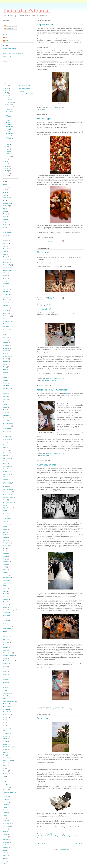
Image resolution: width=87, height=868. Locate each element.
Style (5, 768)
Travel (5, 807)
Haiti (4, 447)
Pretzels (5, 680)
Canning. (6, 246)
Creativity (6, 310)
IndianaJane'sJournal (27, 11)
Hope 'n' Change (8, 494)
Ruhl (5, 720)
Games (5, 404)
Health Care (7, 466)
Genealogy (6, 415)
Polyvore (6, 666)
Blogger (5, 222)
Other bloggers (7, 629)
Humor (5, 500)
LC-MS (5, 535)
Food (43, 243)
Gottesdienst (7, 431)
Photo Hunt (6, 642)
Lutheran (6, 553)
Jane (6, 38)
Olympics (6, 623)
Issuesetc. (6, 513)
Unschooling (7, 826)
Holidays (6, 486)
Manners (6, 556)
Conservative (7, 297)
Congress (6, 292)
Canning (6, 243)
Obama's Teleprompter (9, 610)
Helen (5, 469)
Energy (5, 353)
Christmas (6, 262)
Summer (52, 243)
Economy (6, 343)
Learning (6, 537)
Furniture (6, 402)
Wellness (6, 848)
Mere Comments (8, 578)
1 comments (56, 241)
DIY (4, 332)
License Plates (7, 546)
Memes (5, 575)
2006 (7, 173)
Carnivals (6, 249)
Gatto (5, 410)
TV (4, 818)
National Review (24, 91)
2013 (7, 98)
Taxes (5, 782)
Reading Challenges (9, 701)
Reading (6, 698)
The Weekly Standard (25, 88)
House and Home (8, 497)
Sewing (5, 731)
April (8, 149)
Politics (5, 664)
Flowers (5, 375)
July (8, 142)
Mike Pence (6, 580)
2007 (7, 171)
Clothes (5, 276)
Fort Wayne (6, 388)
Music (5, 591)
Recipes (47, 243)
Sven (48, 838)
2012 (7, 159)
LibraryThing (7, 543)
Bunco (5, 238)
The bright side (44, 252)
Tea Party (6, 784)
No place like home (46, 25)
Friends (5, 394)
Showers (6, 741)
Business (6, 241)
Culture (43, 709)
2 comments (56, 379)
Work (5, 858)
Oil (4, 618)
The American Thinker (25, 86)
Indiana (5, 505)
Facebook (6, 362)
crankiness (51, 836)
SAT (4, 725)
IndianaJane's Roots (9, 51)
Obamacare (6, 613)
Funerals (6, 399)
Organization (49, 456)
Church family (7, 268)
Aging (5, 195)
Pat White (6, 639)
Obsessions (6, 615)
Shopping (6, 736)
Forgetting (6, 383)
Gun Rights (6, 442)
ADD (5, 190)
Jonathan (6, 521)
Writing (5, 861)
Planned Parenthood (9, 656)
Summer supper (44, 118)
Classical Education (9, 270)
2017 (7, 88)
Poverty (5, 672)
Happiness (6, 453)
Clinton (5, 273)
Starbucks (6, 757)
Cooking (6, 305)
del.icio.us (6, 327)
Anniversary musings (47, 465)
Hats (5, 461)
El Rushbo (6, 348)
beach (5, 211)
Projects (5, 685)
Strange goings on (45, 718)
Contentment (7, 302)
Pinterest (6, 650)
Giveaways (6, 418)
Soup (5, 752)
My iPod (5, 594)
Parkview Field (7, 637)
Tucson (5, 815)
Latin (5, 532)
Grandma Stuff (7, 434)
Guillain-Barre (7, 437)
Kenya (5, 527)
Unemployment (7, 823)
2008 (7, 169)
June (8, 144)
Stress (5, 766)
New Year (6, 599)
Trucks (5, 813)
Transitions (6, 805)
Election (5, 351)
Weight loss (6, 842)
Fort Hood (6, 386)
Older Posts (79, 844)
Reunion (6, 717)
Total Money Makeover (9, 802)
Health (5, 463)
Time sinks (6, 797)
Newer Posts (42, 844)
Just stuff (6, 524)
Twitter (5, 821)
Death (5, 319)
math (5, 567)
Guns (5, 445)
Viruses (5, 834)
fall (42, 300)
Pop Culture (7, 669)
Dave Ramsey (7, 316)
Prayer (5, 674)
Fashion (5, 370)
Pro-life (5, 682)
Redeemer (6, 706)
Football (5, 380)
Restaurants (7, 715)
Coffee (5, 278)
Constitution (7, 300)
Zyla (4, 864)
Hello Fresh (6, 472)
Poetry (5, 658)
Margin (43, 456)
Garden (5, 407)
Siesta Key (6, 744)
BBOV (5, 209)
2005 (7, 176)
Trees (5, 810)
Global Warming (8, 423)
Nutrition (6, 605)
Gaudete (6, 413)
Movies (5, 586)
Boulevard (6, 230)
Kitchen (5, 529)
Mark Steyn (6, 562)
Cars (5, 251)
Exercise (6, 359)
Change (5, 257)
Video (5, 831)
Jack (5, 516)
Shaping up (6, 733)
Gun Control (7, 439)
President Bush (7, 677)
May (8, 146)
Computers (6, 289)
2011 (7, 161)
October (9, 104)
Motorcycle (6, 583)
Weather (6, 837)
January (9, 156)
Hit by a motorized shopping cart (64, 836)
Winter (5, 853)
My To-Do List (7, 56)
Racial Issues (7, 693)
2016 (7, 90)
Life (55, 381)
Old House (6, 621)
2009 (7, 166)
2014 (7, 95)
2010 (7, 164)
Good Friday (7, 429)
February (9, 154)
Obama (5, 607)
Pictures (5, 647)
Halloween (6, 450)
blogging (6, 225)
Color (5, 286)
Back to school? (44, 309)
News (5, 602)
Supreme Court (7, 774)
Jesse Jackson (7, 519)
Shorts (5, 739)
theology (6, 790)
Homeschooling (50, 381)
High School (7, 474)
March (9, 151)
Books (5, 227)
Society (65, 709)
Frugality (6, 396)
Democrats (6, 329)
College (5, 281)
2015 (7, 93)
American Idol (7, 198)
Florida (5, 372)
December (10, 100)
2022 (7, 86)
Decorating (6, 324)
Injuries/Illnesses (77, 836)
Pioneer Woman (8, 653)
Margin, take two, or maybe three (52, 390)
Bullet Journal (7, 233)
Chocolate (6, 259)
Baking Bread (7, 203)
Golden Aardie (7, 426)
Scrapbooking (7, 728)
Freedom (6, 391)
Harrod (5, 455)
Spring (5, 755)
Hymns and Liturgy (8, 503)
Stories (39, 838)
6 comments (56, 107)
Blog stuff (6, 219)
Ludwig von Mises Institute (26, 94)
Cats (5, 254)
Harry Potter (7, 458)
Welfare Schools (8, 845)
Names (5, 596)
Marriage (60, 709)
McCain (5, 570)
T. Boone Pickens (8, 779)
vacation (6, 829)
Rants (5, 696)
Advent (5, 192)
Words (5, 856)
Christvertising (7, 265)
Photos (5, 645)
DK (4, 335)
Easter (5, 340)
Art (4, 200)
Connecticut (44, 836)
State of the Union (8, 760)
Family (43, 109)
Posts (7, 25)
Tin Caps (6, 799)
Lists (5, 551)
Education (6, 345)
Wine (5, 850)
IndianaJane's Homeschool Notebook (13, 54)
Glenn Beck (6, 421)
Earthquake (6, 337)
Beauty (5, 214)
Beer (5, 217)
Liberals (5, 540)
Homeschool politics (9, 489)
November (10, 102)
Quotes (5, 690)
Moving (5, 588)
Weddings (70, 709)
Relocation (6, 709)
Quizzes (5, 688)
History (5, 480)
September (10, 107)
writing (66, 394)
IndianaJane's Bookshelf (10, 48)
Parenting (6, 634)
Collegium (6, 284)
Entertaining (49, 709)
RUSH (5, 723)
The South (6, 787)
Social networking (8, 747)
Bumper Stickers (8, 235)
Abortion (6, 187)
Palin (5, 631)
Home (61, 844)
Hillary (5, 477)
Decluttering (7, 321)
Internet (5, 511)
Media (5, 572)
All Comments (9, 28)
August (9, 109)
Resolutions (6, 712)
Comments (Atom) (64, 849)
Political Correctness (9, 661)
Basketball (6, 206)
